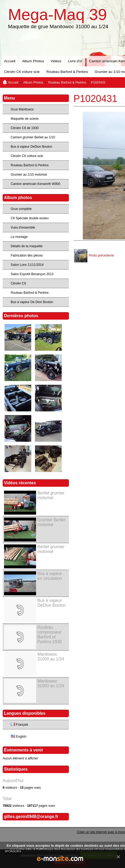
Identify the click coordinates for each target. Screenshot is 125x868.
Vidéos (56, 61)
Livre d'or (75, 61)
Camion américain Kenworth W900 (35, 184)
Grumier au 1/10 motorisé (29, 175)
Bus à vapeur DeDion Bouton (31, 147)
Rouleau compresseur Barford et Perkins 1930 (50, 635)
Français (19, 725)
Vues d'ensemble (23, 228)
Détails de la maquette (27, 246)
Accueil (10, 61)
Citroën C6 (18, 283)
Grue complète (21, 209)
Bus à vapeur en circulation (50, 576)
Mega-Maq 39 (57, 15)
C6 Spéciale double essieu (30, 218)
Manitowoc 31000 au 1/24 (51, 657)
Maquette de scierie (25, 119)
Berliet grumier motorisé (51, 495)
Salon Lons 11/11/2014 (27, 265)
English (19, 737)
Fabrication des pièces (27, 255)
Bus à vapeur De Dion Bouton (32, 302)
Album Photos (33, 61)
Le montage (19, 237)
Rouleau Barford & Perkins (67, 72)
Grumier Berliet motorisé (51, 522)
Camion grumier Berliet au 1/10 (33, 137)
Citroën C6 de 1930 (25, 128)
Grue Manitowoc (22, 109)
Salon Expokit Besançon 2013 (32, 274)
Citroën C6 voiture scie (22, 72)
